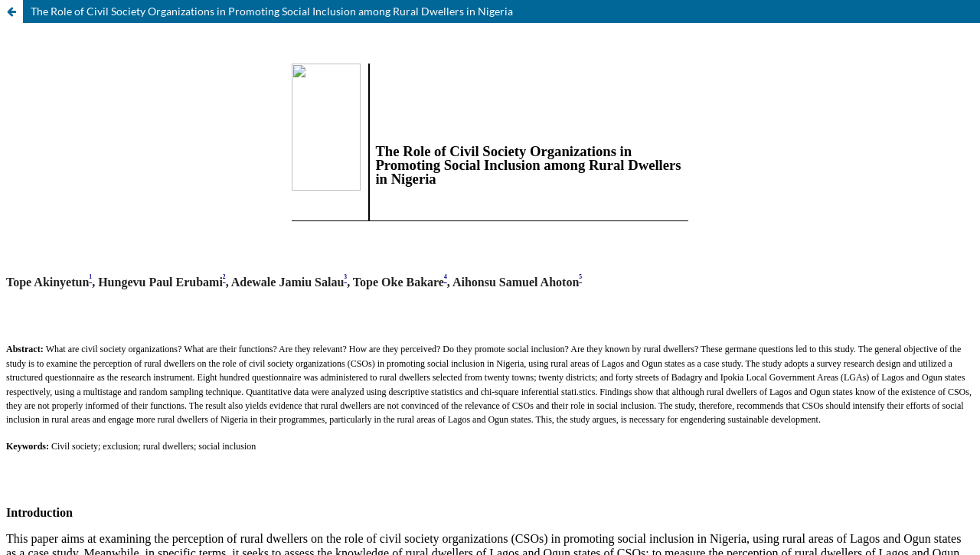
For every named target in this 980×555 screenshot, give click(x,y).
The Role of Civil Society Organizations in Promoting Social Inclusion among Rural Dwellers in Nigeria (272, 11)
